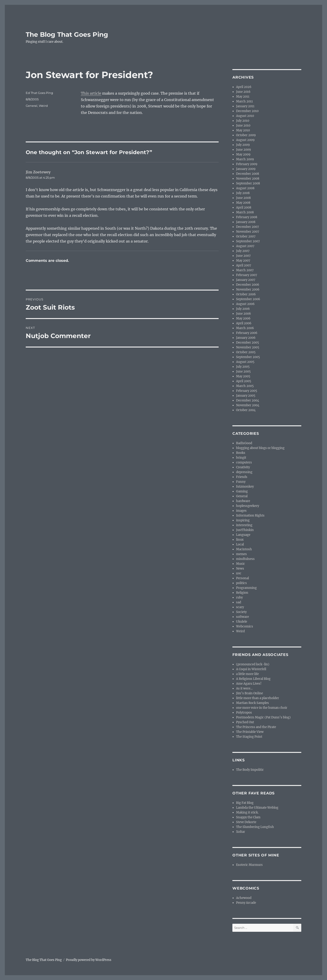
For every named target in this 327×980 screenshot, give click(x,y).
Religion (242, 593)
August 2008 (245, 188)
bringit (241, 458)
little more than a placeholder (258, 698)
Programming (246, 588)
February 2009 (247, 164)
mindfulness (245, 559)
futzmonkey (245, 487)
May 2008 (243, 203)
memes (241, 554)
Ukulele (242, 622)
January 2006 (246, 338)
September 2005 (248, 357)
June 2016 (243, 92)
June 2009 (244, 150)
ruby (239, 597)
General (32, 106)
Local (240, 544)
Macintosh (244, 549)
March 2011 (244, 101)
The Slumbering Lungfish (255, 827)
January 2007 (246, 280)
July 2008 (243, 193)
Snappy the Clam (248, 817)
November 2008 (248, 179)
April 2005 (244, 381)
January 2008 (246, 222)
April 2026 (244, 87)
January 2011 (245, 106)
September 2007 (248, 241)
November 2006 (248, 289)
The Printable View (250, 732)
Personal (242, 578)
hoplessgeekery (248, 506)
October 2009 (246, 135)
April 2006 (244, 323)
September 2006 (248, 299)
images (241, 511)
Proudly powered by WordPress (89, 960)
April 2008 (244, 208)
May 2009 (243, 154)
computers (244, 462)
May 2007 (243, 261)
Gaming (242, 491)
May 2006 (243, 318)
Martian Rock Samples (252, 703)
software (242, 617)
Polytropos (244, 713)
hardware (243, 501)
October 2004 (246, 410)
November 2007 (248, 232)
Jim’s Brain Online (249, 693)
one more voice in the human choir (262, 708)
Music (241, 564)
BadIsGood (244, 443)
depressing (244, 472)
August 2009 (245, 140)
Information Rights (250, 515)
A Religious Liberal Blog (253, 679)
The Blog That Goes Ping (67, 34)
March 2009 (245, 159)
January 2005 (246, 396)
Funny (241, 482)
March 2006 (245, 328)
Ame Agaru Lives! (249, 684)
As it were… (244, 688)
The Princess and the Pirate (256, 727)
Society (241, 612)
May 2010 (243, 130)
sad (239, 602)
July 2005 (243, 367)
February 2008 (247, 217)
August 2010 (245, 116)
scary (240, 607)
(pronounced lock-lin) (253, 664)
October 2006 (246, 294)
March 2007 (245, 270)
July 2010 (243, 121)
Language (243, 535)
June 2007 (243, 256)
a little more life (247, 674)
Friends (242, 477)
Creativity (243, 467)
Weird (43, 106)
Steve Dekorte (246, 822)
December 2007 (248, 227)
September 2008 (248, 183)
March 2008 (245, 212)
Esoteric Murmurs (249, 865)
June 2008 (243, 198)
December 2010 (247, 111)
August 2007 (245, 246)
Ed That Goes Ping (39, 93)
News (240, 569)
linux (240, 540)
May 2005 (243, 376)
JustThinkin (245, 530)
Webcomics (245, 626)
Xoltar (241, 832)
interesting (244, 525)
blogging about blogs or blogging (260, 448)
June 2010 (243, 126)
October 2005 (246, 352)
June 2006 (244, 314)
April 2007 (244, 265)
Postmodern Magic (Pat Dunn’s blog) (263, 717)
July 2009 (243, 145)
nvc (239, 573)
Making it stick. (247, 812)
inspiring (243, 520)
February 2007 (247, 275)
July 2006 (243, 309)
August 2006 (245, 304)
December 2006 (248, 285)
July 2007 (243, 251)
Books (241, 453)
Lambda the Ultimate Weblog (257, 808)
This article (91, 93)
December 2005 (248, 343)
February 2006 (247, 333)
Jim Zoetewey (38, 172)
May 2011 (243, 97)
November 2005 (248, 347)
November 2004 (248, 405)
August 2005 (245, 362)
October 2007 (246, 236)
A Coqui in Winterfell (251, 669)
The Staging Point (249, 737)
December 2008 (248, 174)
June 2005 (243, 371)
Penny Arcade (246, 903)
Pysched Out (245, 722)
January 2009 (246, 169)
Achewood (244, 898)
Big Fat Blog (245, 803)
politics (241, 583)
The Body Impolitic (250, 770)
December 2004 (248, 400)
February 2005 (247, 391)
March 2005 (245, 386)
